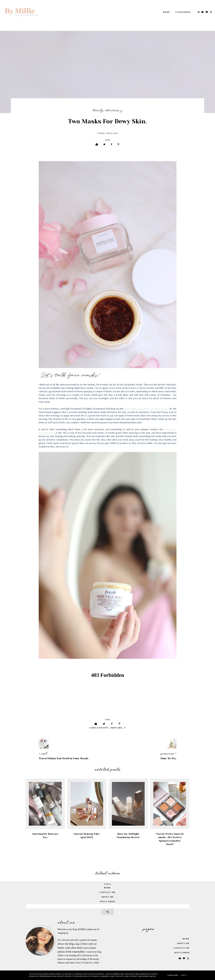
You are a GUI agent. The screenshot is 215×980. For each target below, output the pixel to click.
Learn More (173, 975)
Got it (184, 975)
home (107, 888)
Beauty (98, 111)
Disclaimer (108, 902)
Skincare (112, 111)
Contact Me (108, 892)
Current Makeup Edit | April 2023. (87, 836)
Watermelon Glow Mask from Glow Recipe (146, 409)
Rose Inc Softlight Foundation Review (128, 836)
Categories (183, 12)
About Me (107, 897)
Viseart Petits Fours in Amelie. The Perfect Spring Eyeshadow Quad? (170, 839)
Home (167, 12)
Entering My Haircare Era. (45, 836)
